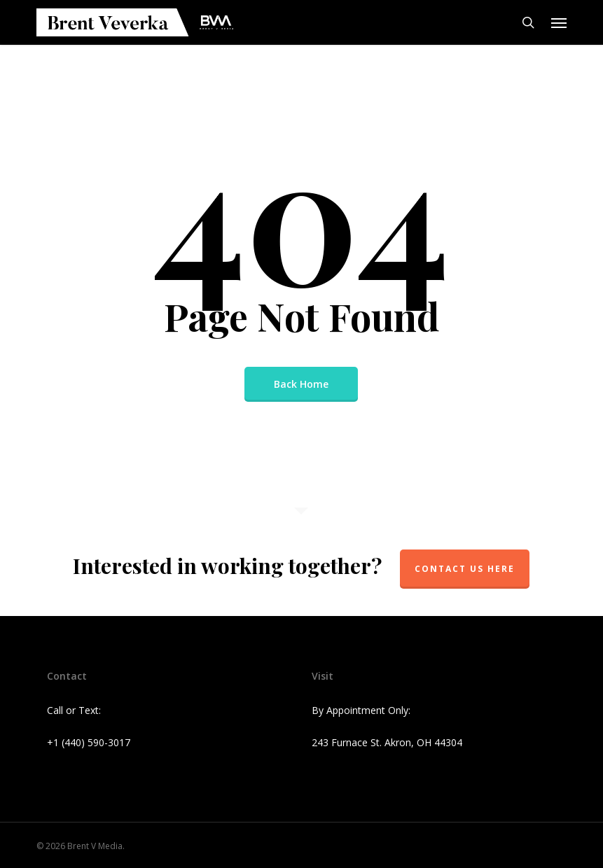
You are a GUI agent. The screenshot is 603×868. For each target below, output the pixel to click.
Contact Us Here (465, 569)
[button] (559, 22)
